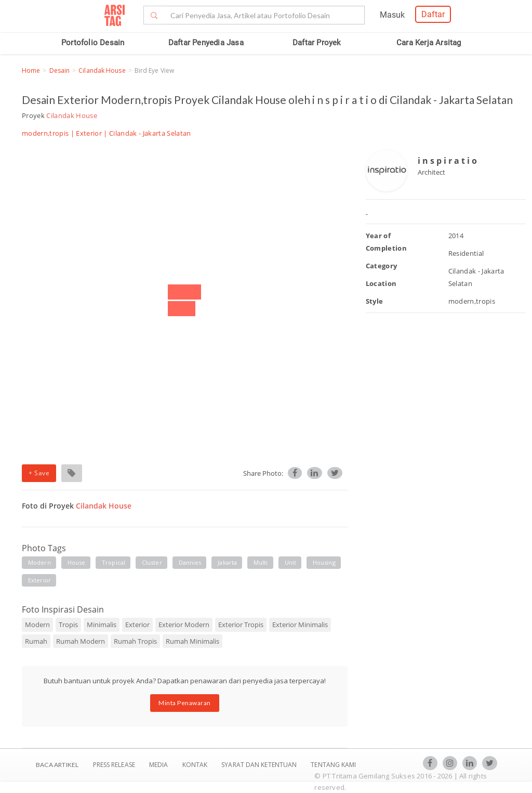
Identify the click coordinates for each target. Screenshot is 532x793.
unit (290, 562)
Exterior (89, 133)
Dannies (190, 562)
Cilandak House (102, 70)
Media (159, 765)
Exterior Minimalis (300, 625)
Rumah (36, 641)
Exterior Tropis (241, 625)
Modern (37, 625)
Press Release (114, 765)
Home (31, 70)
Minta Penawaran (185, 703)
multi (261, 562)
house (77, 562)
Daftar (433, 14)
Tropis (68, 625)
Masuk (392, 15)
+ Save (39, 473)
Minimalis (102, 625)
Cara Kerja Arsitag (429, 43)
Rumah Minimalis (192, 641)
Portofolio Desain (93, 43)
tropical (114, 562)
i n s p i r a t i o (447, 161)
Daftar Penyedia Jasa (206, 43)
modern (39, 562)
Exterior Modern (184, 625)
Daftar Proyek (317, 43)
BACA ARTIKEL (57, 765)
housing (324, 562)
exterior (39, 580)
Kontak (196, 765)
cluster (152, 562)
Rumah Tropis (135, 641)
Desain (60, 70)
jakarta (227, 562)
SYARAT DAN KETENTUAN (260, 765)
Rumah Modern (81, 641)
